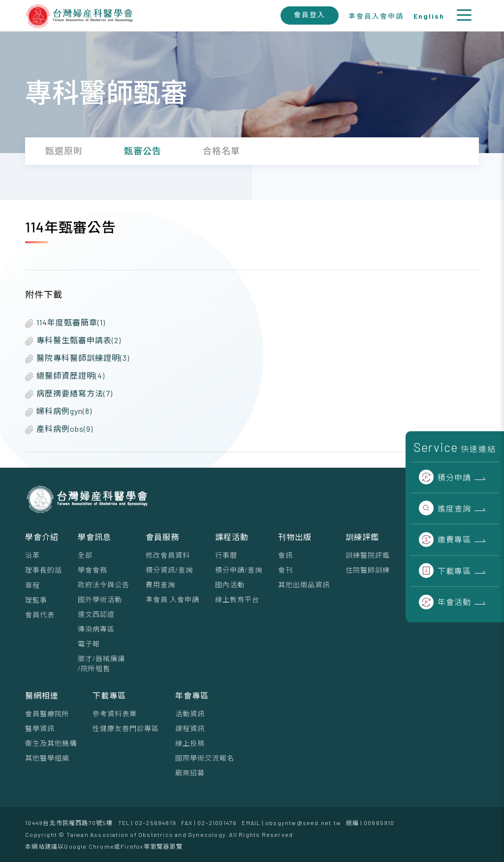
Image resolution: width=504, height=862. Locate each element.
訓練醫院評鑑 (368, 555)
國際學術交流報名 (205, 758)
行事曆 (226, 555)
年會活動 (445, 602)
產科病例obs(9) (59, 429)
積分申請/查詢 (239, 570)
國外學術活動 (100, 599)
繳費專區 (445, 539)
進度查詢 (445, 508)
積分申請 (445, 477)
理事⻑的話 (44, 570)
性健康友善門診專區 (126, 728)
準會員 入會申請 (173, 599)
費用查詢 (160, 585)
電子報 (89, 644)
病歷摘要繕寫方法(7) (69, 394)
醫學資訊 (40, 728)
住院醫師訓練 (368, 570)
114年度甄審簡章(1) (65, 323)
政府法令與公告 (104, 585)
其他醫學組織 (47, 758)
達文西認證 (96, 614)
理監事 (36, 600)
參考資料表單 (115, 714)
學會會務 (93, 570)
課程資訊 (190, 728)
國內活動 (230, 585)
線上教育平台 (237, 599)
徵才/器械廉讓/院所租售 (101, 663)
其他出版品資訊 (304, 585)
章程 (32, 585)
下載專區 (445, 571)
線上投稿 (190, 743)
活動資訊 (190, 714)
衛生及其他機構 (51, 743)
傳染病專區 (96, 629)
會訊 (285, 555)
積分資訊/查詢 (169, 570)
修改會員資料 (168, 555)
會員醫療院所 (47, 714)
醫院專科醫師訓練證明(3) (77, 358)
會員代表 (40, 615)
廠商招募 (190, 773)
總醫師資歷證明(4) (65, 376)
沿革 (32, 555)
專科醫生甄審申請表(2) (73, 340)
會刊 (285, 570)
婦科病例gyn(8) (59, 411)
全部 (85, 555)
